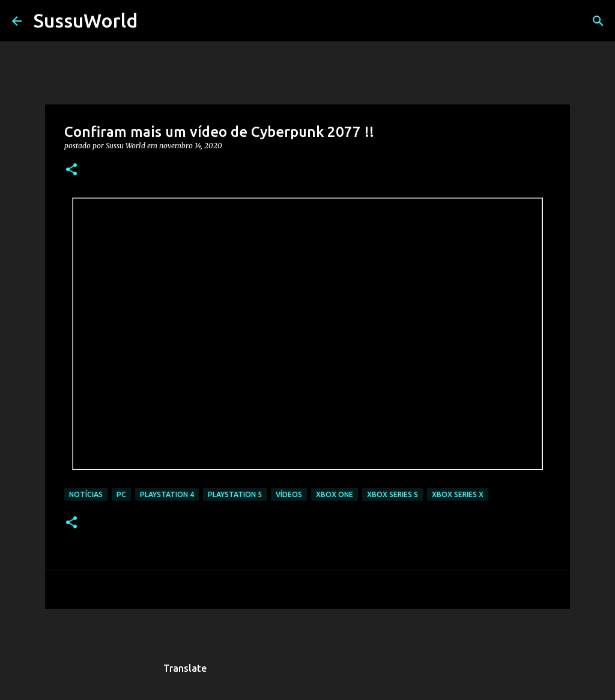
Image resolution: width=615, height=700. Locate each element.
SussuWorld (86, 20)
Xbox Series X (458, 494)
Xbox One (335, 494)
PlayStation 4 (167, 494)
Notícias (86, 494)
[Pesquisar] (154, 21)
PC (121, 494)
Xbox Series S (392, 494)
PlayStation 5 (235, 494)
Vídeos (289, 494)
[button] (71, 170)
